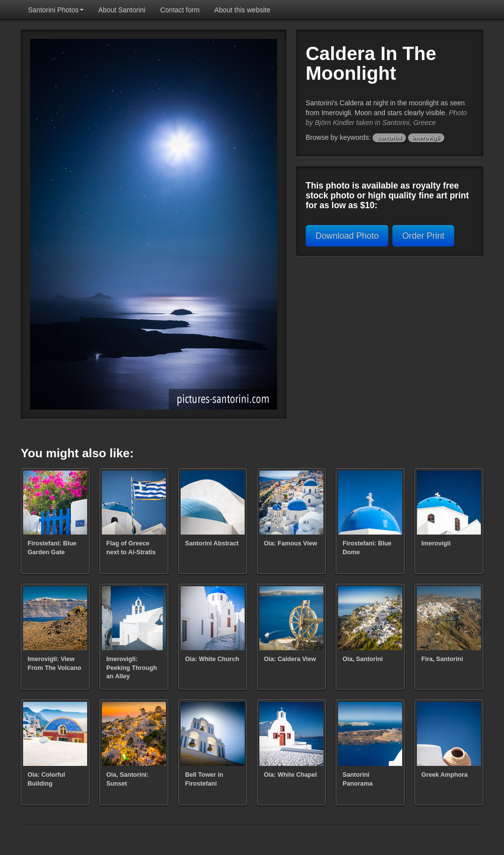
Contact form (180, 10)
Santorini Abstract (212, 543)
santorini (389, 138)
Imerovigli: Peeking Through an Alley (132, 668)
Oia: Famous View (290, 543)
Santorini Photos (56, 10)
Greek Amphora (444, 775)
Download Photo (347, 236)
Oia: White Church (212, 659)
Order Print (423, 236)
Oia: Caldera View (290, 659)
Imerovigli (436, 543)
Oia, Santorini (363, 659)
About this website (243, 10)
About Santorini (122, 10)
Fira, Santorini (442, 659)
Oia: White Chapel (290, 775)
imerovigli (426, 138)
